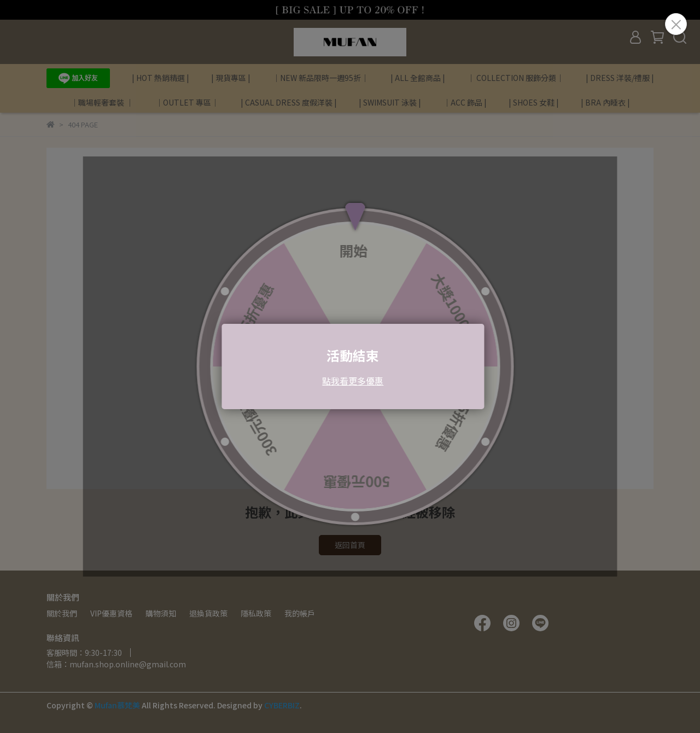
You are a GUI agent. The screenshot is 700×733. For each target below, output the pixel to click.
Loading (350, 366)
